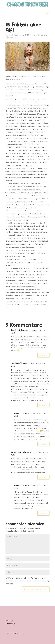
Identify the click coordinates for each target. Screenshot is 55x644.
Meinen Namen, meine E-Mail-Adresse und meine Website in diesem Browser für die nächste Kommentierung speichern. (27, 581)
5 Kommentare (11, 38)
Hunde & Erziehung (40, 35)
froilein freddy (14, 35)
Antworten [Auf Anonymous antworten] (43, 444)
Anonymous (19, 413)
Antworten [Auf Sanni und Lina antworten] (43, 355)
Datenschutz (10, 623)
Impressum (9, 621)
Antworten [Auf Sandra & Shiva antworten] (43, 405)
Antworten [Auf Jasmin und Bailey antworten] (43, 477)
